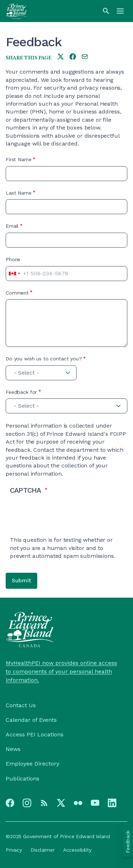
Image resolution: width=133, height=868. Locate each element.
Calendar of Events (31, 720)
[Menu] (120, 11)
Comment (17, 293)
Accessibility (77, 850)
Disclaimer (43, 850)
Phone (13, 259)
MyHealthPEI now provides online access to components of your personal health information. (61, 671)
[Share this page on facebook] (73, 57)
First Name (19, 159)
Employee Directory (32, 764)
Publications (23, 779)
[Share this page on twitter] (61, 57)
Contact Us (21, 705)
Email (12, 226)
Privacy (14, 850)
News (13, 749)
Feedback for (21, 392)
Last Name (19, 193)
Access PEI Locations (35, 734)
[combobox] (14, 274)
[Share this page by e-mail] (85, 57)
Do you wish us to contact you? (44, 359)
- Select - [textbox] (26, 373)
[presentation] (64, 522)
